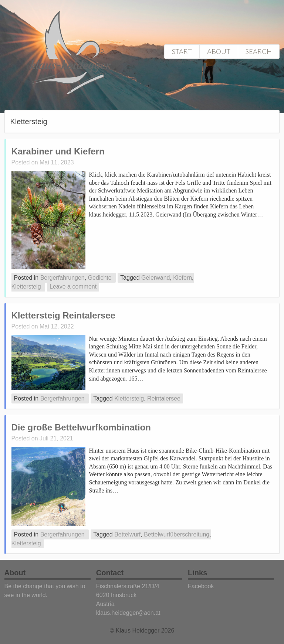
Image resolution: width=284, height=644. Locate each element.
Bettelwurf (127, 534)
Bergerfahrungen (62, 278)
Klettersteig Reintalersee (63, 315)
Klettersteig (26, 287)
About (219, 51)
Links (197, 573)
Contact (110, 573)
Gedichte (100, 278)
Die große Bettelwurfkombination (81, 427)
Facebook (201, 586)
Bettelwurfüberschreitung (177, 534)
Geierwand (155, 278)
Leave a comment (73, 287)
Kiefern (182, 278)
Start (182, 51)
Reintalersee (164, 398)
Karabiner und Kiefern (58, 151)
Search (259, 51)
